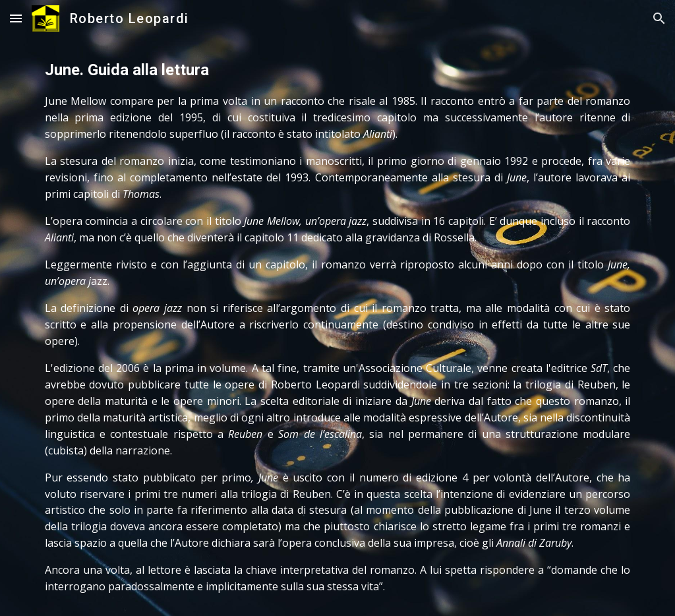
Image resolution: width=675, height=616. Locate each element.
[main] (338, 326)
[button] (16, 18)
